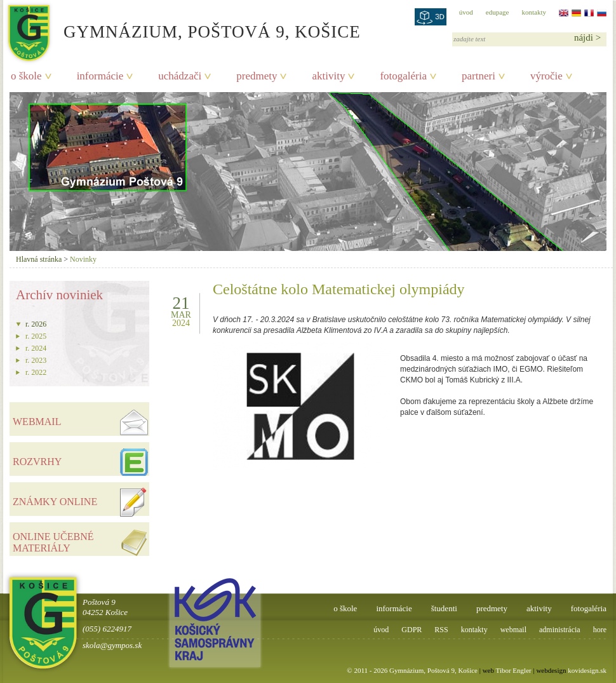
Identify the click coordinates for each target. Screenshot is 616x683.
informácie (100, 76)
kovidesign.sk (587, 670)
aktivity (328, 76)
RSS (441, 630)
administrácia (560, 630)
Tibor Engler (514, 670)
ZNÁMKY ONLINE (55, 502)
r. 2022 (36, 372)
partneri (479, 76)
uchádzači (180, 76)
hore (600, 630)
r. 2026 (36, 324)
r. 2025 (36, 336)
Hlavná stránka (39, 259)
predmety (257, 76)
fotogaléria (403, 76)
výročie (546, 76)
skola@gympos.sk (112, 645)
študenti (444, 608)
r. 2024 (36, 348)
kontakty (534, 12)
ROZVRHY (37, 462)
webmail (513, 630)
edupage (498, 12)
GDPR (412, 630)
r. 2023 (36, 360)
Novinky (83, 259)
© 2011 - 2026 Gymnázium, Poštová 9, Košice (412, 670)
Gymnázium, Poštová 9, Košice (212, 32)
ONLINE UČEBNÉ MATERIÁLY (53, 542)
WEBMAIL (37, 422)
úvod (466, 12)
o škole (26, 76)
